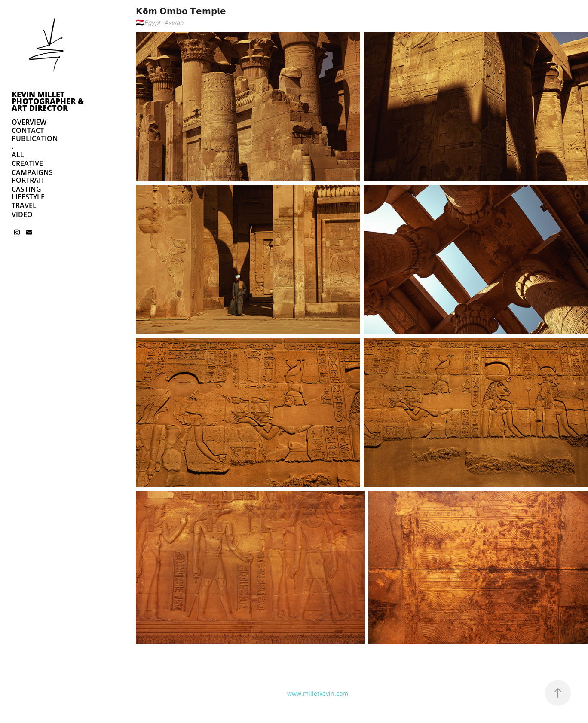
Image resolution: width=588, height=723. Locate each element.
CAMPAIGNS (32, 172)
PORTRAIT (28, 180)
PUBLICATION (35, 138)
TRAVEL (24, 205)
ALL (18, 155)
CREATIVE (27, 163)
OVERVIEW (29, 122)
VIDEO (22, 214)
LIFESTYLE (28, 197)
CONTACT (28, 130)
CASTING (26, 189)
